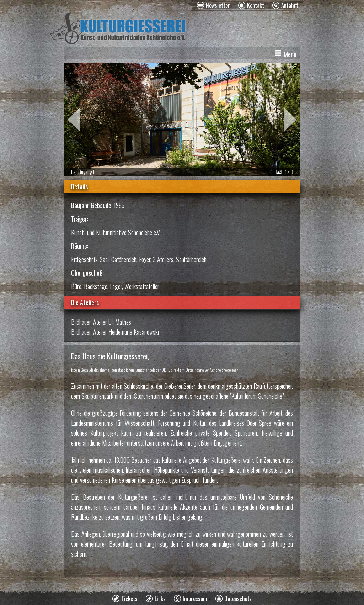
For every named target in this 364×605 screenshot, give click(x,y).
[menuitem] (213, 5)
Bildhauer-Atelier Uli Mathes (101, 322)
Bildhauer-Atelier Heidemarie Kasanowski (115, 332)
